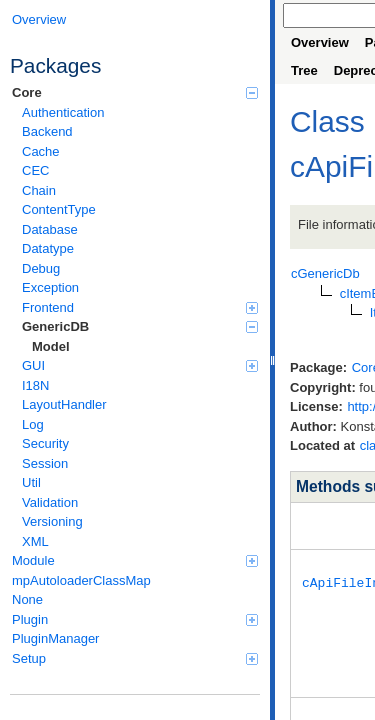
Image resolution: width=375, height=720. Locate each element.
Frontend (140, 307)
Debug (41, 268)
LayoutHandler (64, 404)
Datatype (48, 248)
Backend (47, 131)
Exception (50, 287)
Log (33, 424)
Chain (39, 190)
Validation (50, 502)
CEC (35, 170)
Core (135, 92)
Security (45, 443)
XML (35, 541)
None (27, 599)
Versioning (52, 521)
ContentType (59, 209)
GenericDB (140, 326)
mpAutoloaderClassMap (81, 580)
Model (51, 346)
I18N (35, 385)
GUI (140, 365)
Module (135, 560)
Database (50, 229)
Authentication (63, 112)
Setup (135, 658)
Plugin (135, 619)
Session (45, 463)
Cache (41, 151)
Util (31, 482)
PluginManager (55, 638)
